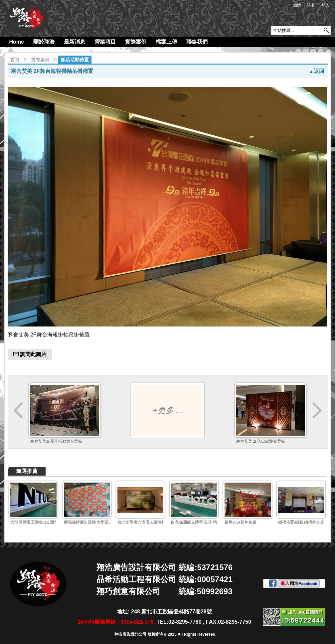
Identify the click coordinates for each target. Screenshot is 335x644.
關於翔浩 (44, 42)
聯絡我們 (197, 42)
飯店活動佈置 (75, 60)
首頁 (15, 60)
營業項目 (105, 42)
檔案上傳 (166, 42)
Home (17, 42)
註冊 (311, 5)
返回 (317, 71)
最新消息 (75, 42)
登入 (325, 5)
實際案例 (136, 42)
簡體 (297, 5)
